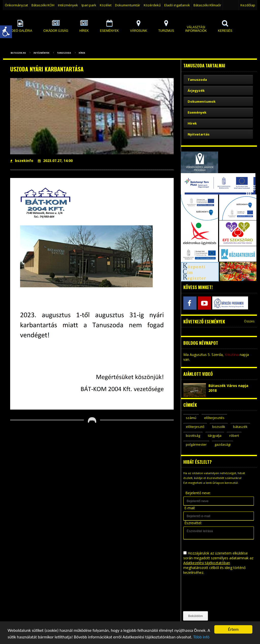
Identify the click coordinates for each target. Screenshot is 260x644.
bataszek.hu (18, 53)
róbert (234, 436)
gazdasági (223, 444)
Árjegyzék (196, 91)
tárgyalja (215, 436)
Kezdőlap (248, 5)
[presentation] (204, 593)
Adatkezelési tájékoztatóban (207, 563)
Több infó (201, 637)
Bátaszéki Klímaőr (207, 5)
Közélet (106, 5)
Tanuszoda (64, 53)
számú (191, 418)
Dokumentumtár (128, 5)
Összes (249, 321)
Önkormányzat (16, 5)
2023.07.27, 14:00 (55, 161)
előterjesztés (214, 418)
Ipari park (89, 5)
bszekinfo (22, 161)
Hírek (82, 53)
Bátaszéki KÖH (43, 5)
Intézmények (68, 5)
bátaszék (240, 427)
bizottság (193, 436)
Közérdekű (152, 5)
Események (197, 112)
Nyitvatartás (199, 134)
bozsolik (219, 427)
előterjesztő (195, 427)
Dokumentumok (202, 101)
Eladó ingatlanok (177, 5)
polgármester (196, 444)
